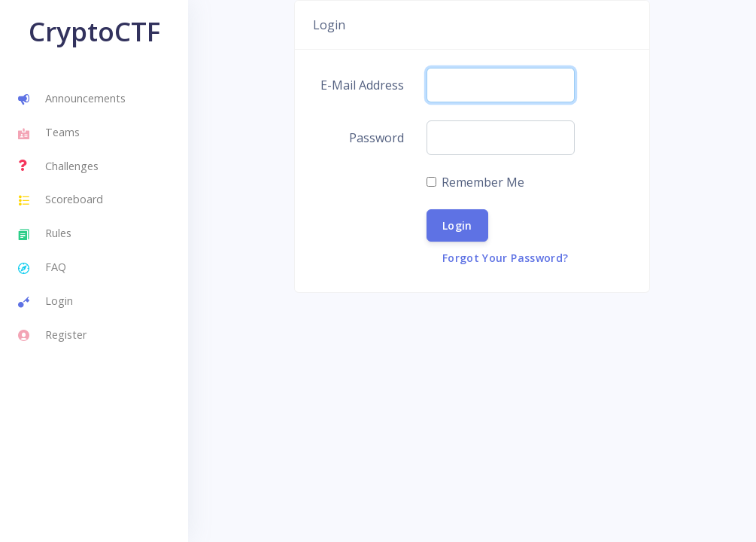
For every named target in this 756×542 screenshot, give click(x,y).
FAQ (42, 269)
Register (52, 336)
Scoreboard (61, 201)
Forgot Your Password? (505, 258)
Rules (45, 235)
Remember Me (483, 182)
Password (376, 138)
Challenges (58, 166)
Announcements (72, 100)
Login (46, 303)
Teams (49, 134)
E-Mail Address (362, 85)
